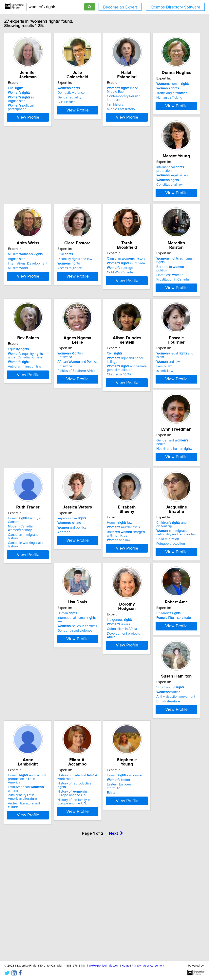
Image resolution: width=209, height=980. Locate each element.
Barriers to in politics (159, 294)
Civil (27, 88)
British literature (31, 806)
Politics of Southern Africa (97, 404)
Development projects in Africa (101, 708)
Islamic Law (28, 505)
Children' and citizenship (161, 591)
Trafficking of (35, 198)
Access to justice (31, 303)
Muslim (155, 189)
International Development (158, 198)
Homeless (151, 299)
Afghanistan (147, 193)
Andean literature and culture (100, 814)
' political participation (42, 102)
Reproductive (34, 591)
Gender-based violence (37, 706)
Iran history (146, 97)
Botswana (86, 399)
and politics (34, 601)
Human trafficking (32, 203)
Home (125, 966)
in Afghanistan (41, 97)
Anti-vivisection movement (39, 802)
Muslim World (148, 203)
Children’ (150, 692)
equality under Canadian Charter (41, 396)
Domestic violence (92, 93)
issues (31, 596)
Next (116, 946)
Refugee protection (152, 609)
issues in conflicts (39, 701)
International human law (41, 696)
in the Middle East (163, 88)
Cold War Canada (92, 303)
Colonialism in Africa (94, 703)
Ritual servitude (155, 696)
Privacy (136, 966)
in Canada (98, 294)
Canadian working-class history (161, 508)
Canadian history (98, 289)
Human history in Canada (161, 491)
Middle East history (152, 102)
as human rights (161, 289)
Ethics (24, 907)
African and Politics (99, 395)
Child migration (149, 604)
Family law (27, 500)
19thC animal (33, 793)
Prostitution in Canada (154, 303)
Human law (91, 591)
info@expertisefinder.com (103, 966)
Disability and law (37, 294)
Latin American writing (102, 801)
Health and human (96, 495)
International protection (100, 189)
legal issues (94, 193)
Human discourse (37, 893)
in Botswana (100, 390)
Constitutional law (92, 203)
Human (29, 692)
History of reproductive (160, 801)
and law (31, 495)
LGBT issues (88, 102)
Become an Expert (120, 7)
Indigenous (91, 694)
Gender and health (99, 491)
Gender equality (90, 97)
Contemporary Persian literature (162, 93)
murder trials (95, 596)
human (36, 189)
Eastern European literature (40, 903)
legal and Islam (42, 491)
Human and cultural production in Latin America (99, 794)
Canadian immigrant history (158, 504)
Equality (30, 390)
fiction (31, 898)
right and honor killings (162, 395)
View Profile (44, 121)
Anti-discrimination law (36, 407)
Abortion (26, 605)
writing (31, 797)
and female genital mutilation (158, 401)
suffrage (92, 299)
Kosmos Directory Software (175, 7)
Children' (150, 407)
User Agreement (153, 966)
